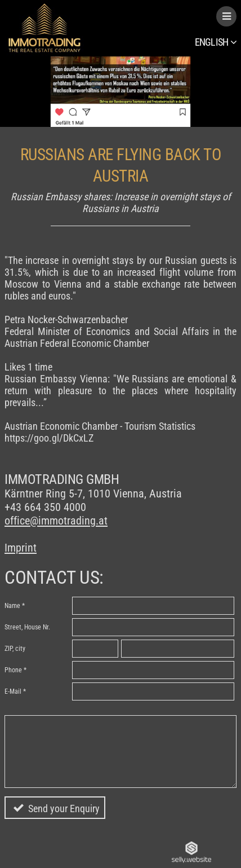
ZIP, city (15, 649)
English (216, 42)
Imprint (21, 548)
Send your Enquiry (64, 808)
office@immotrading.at (56, 521)
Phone (13, 670)
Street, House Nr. (27, 627)
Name (12, 606)
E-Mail (13, 691)
